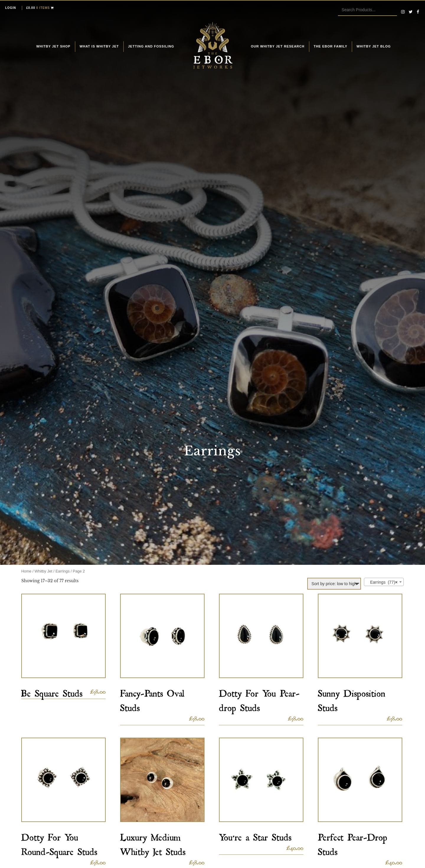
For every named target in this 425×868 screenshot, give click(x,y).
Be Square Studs (52, 691)
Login (11, 8)
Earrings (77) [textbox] (382, 582)
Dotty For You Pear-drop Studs (259, 699)
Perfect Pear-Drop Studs (353, 843)
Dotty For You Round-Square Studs (59, 843)
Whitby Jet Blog (374, 46)
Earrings (63, 571)
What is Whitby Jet (99, 46)
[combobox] (384, 582)
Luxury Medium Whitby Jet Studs (153, 843)
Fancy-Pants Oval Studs (152, 699)
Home (26, 571)
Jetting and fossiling (151, 46)
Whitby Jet (43, 571)
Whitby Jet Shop (53, 46)
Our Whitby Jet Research (278, 46)
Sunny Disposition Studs (352, 699)
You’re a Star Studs (255, 835)
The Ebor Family (331, 46)
